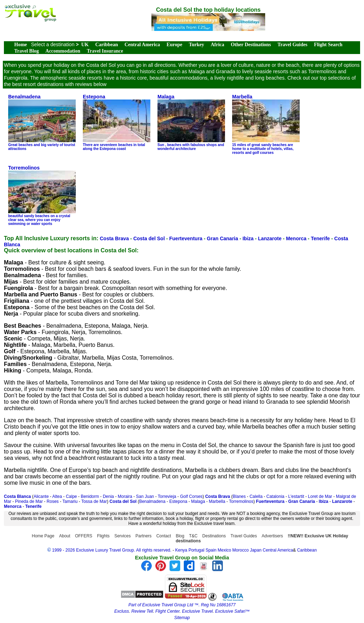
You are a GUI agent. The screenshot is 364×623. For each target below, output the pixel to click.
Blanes (239, 496)
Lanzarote (270, 238)
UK (85, 45)
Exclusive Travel (197, 611)
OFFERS (84, 536)
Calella (256, 496)
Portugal (197, 550)
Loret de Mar (320, 496)
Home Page (43, 536)
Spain (211, 550)
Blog (180, 536)
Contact (164, 536)
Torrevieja (167, 496)
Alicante (41, 496)
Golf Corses (191, 496)
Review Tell (142, 611)
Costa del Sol (149, 238)
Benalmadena (152, 501)
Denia (108, 496)
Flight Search (328, 45)
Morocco (241, 550)
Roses (53, 501)
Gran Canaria (223, 238)
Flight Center (167, 611)
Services (123, 536)
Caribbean (107, 45)
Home (21, 45)
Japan (256, 550)
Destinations (214, 536)
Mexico (224, 550)
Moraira (125, 496)
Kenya (181, 550)
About (65, 536)
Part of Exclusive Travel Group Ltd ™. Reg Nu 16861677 (182, 605)
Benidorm (90, 496)
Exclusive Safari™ (232, 611)
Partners (143, 536)
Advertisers (272, 536)
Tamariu (70, 501)
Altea (57, 496)
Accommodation (63, 51)
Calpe (71, 496)
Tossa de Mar (94, 501)
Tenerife (320, 238)
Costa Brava (114, 238)
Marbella (217, 501)
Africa (218, 45)
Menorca (296, 238)
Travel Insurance (105, 51)
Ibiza (248, 238)
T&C (193, 536)
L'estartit (296, 496)
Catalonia (275, 496)
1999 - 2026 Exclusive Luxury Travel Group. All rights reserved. (112, 550)
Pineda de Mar (29, 501)
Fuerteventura (186, 238)
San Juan (145, 496)
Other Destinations (251, 45)
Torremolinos (241, 501)
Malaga (198, 501)
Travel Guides (293, 45)
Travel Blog (26, 51)
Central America (142, 45)
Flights (103, 536)
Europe (175, 45)
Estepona (178, 501)
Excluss (121, 611)
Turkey (196, 45)
